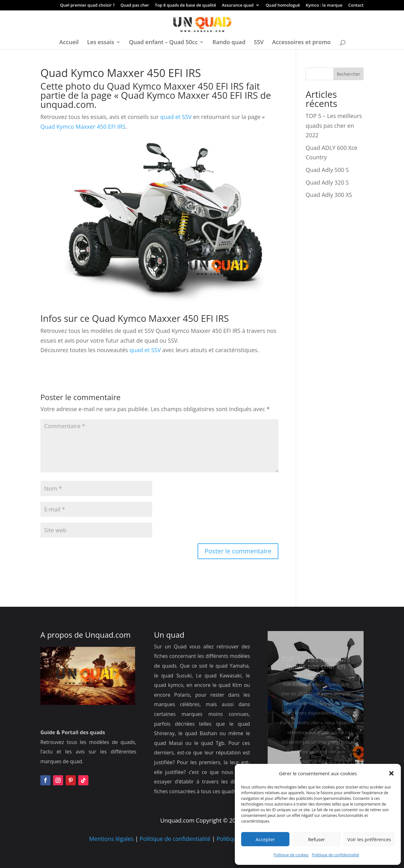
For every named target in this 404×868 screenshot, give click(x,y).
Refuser (317, 839)
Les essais (101, 43)
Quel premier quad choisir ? (87, 6)
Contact (356, 6)
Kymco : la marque (324, 6)
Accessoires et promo (301, 43)
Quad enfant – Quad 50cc (163, 43)
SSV (259, 43)
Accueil (69, 43)
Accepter (265, 839)
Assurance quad (238, 6)
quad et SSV (175, 117)
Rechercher (348, 74)
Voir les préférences (369, 839)
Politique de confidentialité (335, 855)
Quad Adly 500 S (327, 170)
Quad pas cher (135, 6)
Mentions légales (111, 839)
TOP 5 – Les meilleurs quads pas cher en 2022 (334, 125)
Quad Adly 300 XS (329, 195)
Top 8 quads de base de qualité (186, 6)
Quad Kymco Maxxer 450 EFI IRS (189, 95)
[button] (391, 773)
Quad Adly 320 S (327, 182)
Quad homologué (283, 6)
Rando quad (229, 43)
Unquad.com (108, 635)
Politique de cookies (291, 855)
